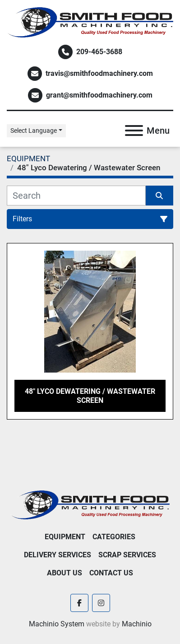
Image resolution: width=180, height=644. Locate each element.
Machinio (137, 624)
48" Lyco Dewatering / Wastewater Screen (90, 396)
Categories (114, 537)
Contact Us (111, 573)
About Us (65, 573)
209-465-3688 (99, 52)
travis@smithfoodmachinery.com (99, 73)
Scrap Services (127, 555)
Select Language (34, 131)
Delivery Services (58, 555)
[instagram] (101, 603)
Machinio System (57, 624)
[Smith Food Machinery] (90, 504)
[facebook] (79, 603)
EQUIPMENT (65, 537)
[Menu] (134, 131)
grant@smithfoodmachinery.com (99, 95)
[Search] (76, 196)
